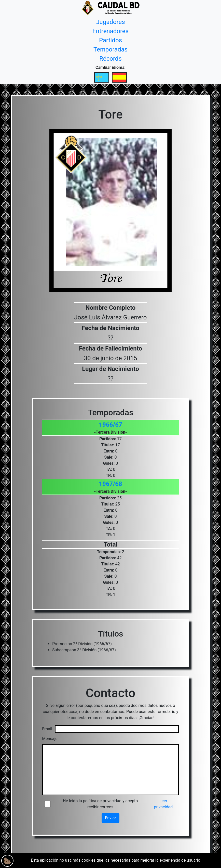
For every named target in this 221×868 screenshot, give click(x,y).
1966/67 (110, 425)
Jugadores (110, 22)
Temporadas (110, 49)
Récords (110, 59)
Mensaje (50, 739)
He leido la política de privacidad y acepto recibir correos (100, 804)
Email (47, 729)
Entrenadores (110, 31)
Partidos (110, 40)
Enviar (110, 818)
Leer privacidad (163, 804)
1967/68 (110, 484)
